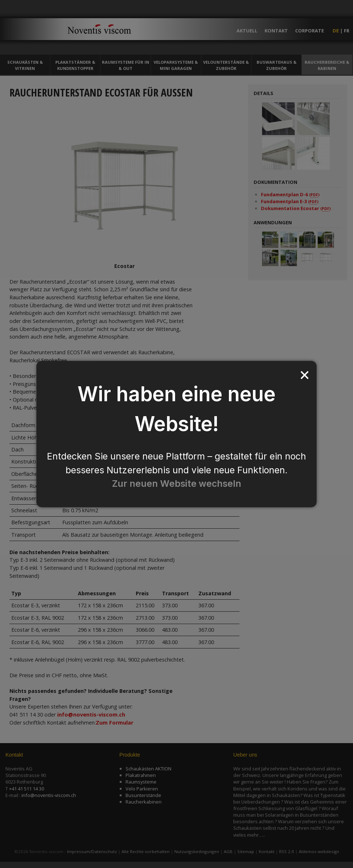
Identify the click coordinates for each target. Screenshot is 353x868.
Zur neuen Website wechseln (177, 484)
